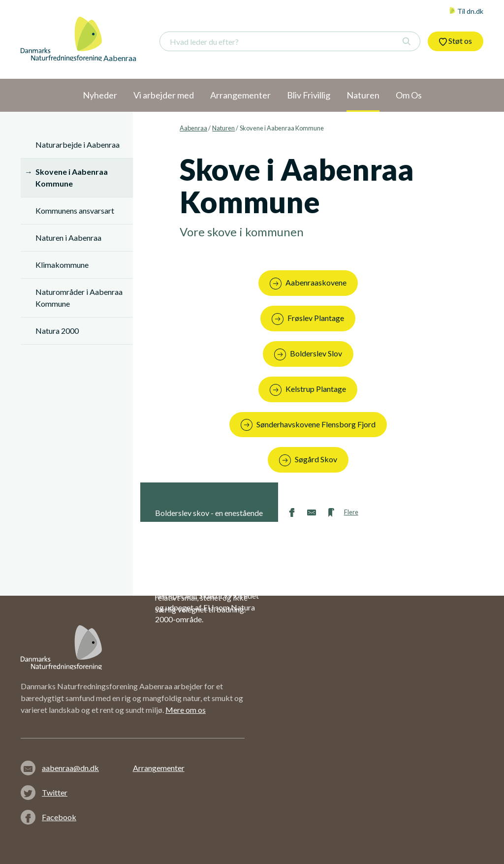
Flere (351, 512)
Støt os (456, 41)
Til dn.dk (466, 11)
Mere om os (186, 710)
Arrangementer (159, 768)
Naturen (223, 128)
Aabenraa (193, 128)
